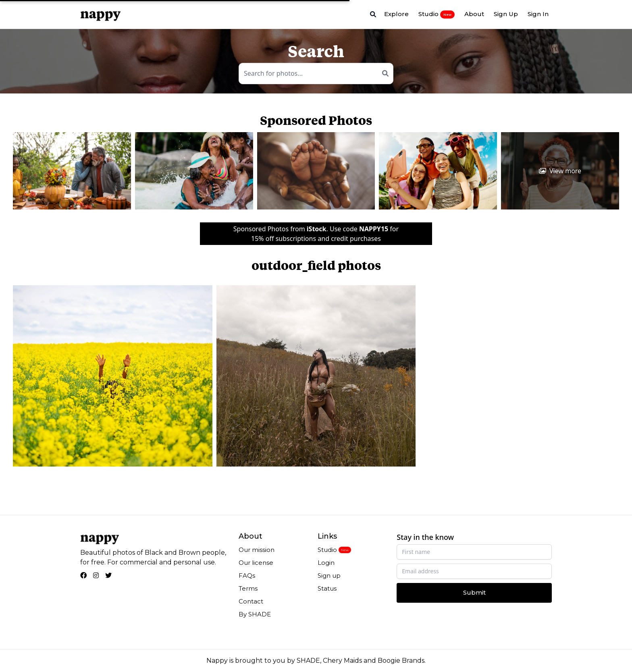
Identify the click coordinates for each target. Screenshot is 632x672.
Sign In (538, 14)
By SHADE (255, 614)
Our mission (257, 550)
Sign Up (506, 14)
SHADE (308, 661)
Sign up (329, 576)
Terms (248, 588)
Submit (474, 592)
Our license (256, 563)
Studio (437, 14)
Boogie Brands (401, 661)
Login (326, 563)
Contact (251, 601)
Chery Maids (342, 661)
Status (327, 588)
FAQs (247, 576)
